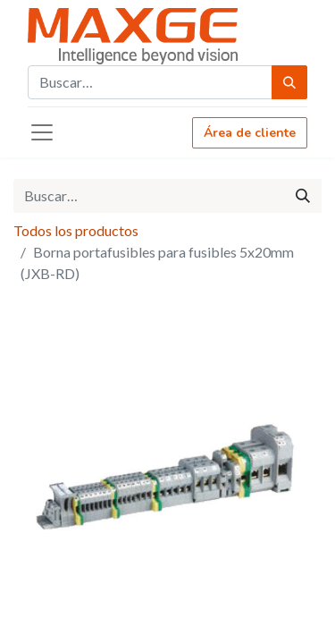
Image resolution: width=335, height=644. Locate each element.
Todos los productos (76, 230)
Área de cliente (250, 133)
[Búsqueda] (289, 82)
